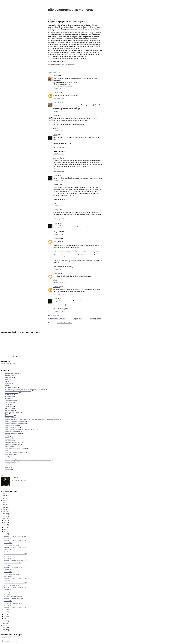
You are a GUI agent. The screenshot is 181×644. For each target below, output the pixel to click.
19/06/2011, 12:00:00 (59, 112)
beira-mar (8, 383)
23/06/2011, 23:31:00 (59, 283)
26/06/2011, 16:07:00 (59, 311)
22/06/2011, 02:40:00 (59, 269)
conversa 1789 (8, 572)
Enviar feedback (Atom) (65, 323)
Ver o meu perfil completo (19, 481)
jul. (5, 532)
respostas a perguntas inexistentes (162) (15, 541)
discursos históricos (11, 402)
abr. (5, 612)
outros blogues (9, 441)
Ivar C (55, 135)
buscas (7, 385)
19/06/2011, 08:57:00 (59, 98)
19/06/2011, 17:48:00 (59, 181)
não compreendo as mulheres (70, 10)
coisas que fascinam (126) (11, 585)
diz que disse (9, 406)
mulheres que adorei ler (12, 427)
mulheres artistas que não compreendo (16, 422)
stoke (7, 458)
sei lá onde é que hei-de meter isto (15, 452)
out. (5, 525)
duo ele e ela (9, 408)
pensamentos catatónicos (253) (13, 563)
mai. (6, 610)
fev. (5, 616)
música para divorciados (12, 431)
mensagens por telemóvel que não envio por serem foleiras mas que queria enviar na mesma (32, 420)
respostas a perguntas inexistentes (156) (15, 587)
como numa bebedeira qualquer (13, 596)
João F (56, 273)
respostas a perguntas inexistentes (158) (15, 579)
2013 (4, 514)
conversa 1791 (8, 565)
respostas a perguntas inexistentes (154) (15, 608)
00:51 (65, 62)
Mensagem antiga (96, 319)
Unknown (57, 287)
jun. (5, 534)
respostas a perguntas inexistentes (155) (15, 599)
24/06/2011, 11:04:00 (59, 294)
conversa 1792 (8, 558)
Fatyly (55, 116)
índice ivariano (9, 416)
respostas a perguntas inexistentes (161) (15, 547)
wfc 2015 (8, 466)
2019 (4, 500)
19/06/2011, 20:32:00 (59, 234)
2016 (4, 507)
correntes (8, 399)
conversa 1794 (8, 543)
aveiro (7, 379)
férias (7, 414)
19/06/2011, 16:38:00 (59, 154)
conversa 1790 (8, 570)
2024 (4, 494)
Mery (55, 75)
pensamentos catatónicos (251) (13, 603)
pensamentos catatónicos (13, 445)
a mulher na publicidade (12, 374)
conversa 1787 (8, 594)
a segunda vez (9, 376)
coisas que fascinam (11, 387)
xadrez (7, 468)
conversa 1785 (8, 605)
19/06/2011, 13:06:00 (59, 131)
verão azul (7, 581)
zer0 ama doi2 (9, 469)
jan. (5, 619)
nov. (5, 523)
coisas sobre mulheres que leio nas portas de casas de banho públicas (25, 389)
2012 (4, 516)
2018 (4, 503)
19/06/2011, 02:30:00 (59, 89)
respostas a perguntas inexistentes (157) (15, 583)
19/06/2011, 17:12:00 (59, 171)
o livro (7, 435)
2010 (4, 621)
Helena (56, 93)
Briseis (56, 102)
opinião (7, 437)
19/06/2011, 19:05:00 (59, 206)
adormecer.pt (9, 377)
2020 (4, 498)
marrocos (6, 552)
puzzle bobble (8, 576)
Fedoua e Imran (8, 550)
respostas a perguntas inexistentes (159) (15, 561)
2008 (4, 625)
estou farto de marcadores (13, 412)
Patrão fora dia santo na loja (13, 443)
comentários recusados (12, 393)
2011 (4, 518)
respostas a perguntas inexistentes (64, 65)
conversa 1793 (8, 556)
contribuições (9, 395)
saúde (7, 450)
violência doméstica (11, 462)
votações (8, 464)
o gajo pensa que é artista (13, 433)
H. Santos (57, 239)
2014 (4, 512)
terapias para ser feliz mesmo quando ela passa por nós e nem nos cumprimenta (28, 460)
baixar (7, 381)
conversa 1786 (8, 601)
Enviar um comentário (56, 315)
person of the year (10, 447)
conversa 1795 (8, 538)
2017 (4, 505)
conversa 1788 (8, 590)
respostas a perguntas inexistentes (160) (66, 22)
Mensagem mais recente (56, 319)
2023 (4, 496)
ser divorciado (9, 454)
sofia (7, 456)
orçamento (8, 439)
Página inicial (78, 319)
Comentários (6, 641)
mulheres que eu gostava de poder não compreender (20, 429)
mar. (6, 614)
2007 (4, 628)
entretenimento (10, 410)
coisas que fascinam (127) (11, 574)
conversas (8, 397)
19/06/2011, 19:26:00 (59, 219)
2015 (4, 509)
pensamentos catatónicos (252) (13, 567)
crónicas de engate (11, 401)
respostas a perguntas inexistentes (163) (15, 536)
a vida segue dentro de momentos (13, 592)
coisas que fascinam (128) (11, 545)
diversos (8, 404)
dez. (6, 521)
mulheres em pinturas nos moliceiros (16, 424)
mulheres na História (11, 425)
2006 (4, 630)
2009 (4, 623)
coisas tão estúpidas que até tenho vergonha (18, 391)
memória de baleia (11, 418)
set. (5, 527)
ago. (6, 529)
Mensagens (6, 638)
